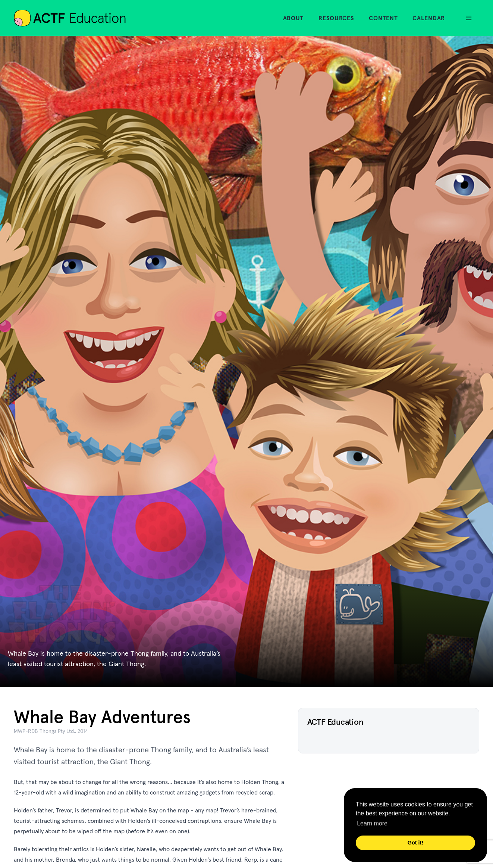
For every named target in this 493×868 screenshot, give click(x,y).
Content (383, 18)
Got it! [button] (415, 843)
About (293, 18)
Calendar (429, 18)
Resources (336, 18)
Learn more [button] (372, 823)
